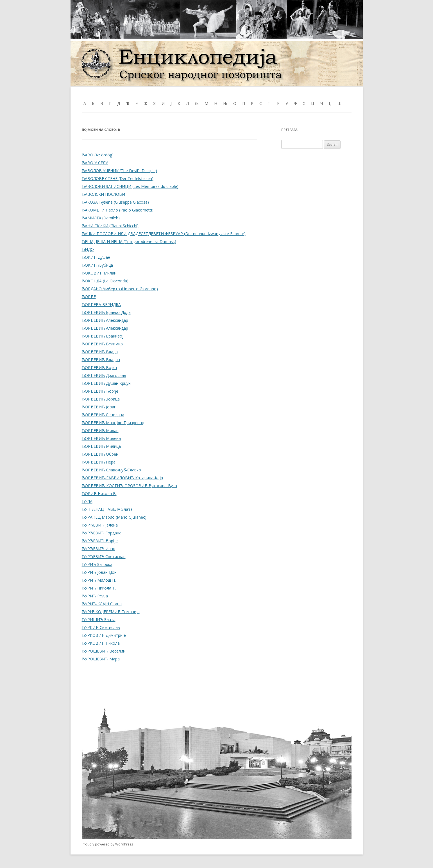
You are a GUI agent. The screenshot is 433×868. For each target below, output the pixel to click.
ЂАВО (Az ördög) (98, 155)
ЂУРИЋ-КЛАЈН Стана (102, 604)
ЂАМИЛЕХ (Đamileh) (101, 218)
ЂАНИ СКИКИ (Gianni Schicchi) (110, 226)
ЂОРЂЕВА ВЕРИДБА (101, 304)
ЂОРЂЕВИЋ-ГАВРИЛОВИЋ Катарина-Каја (122, 478)
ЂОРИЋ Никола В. (99, 493)
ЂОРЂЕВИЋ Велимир (102, 344)
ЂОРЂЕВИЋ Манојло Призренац (113, 423)
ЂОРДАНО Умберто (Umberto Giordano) (120, 289)
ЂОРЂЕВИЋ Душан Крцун (106, 383)
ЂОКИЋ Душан (96, 257)
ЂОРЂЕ (89, 297)
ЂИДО (88, 249)
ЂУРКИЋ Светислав (101, 627)
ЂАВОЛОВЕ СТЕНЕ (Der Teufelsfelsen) (118, 178)
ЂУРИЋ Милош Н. (99, 580)
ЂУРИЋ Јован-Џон (99, 572)
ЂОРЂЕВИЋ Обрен (100, 454)
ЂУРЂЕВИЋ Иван (98, 549)
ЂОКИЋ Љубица (97, 265)
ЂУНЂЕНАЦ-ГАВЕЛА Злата (107, 509)
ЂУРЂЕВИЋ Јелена (100, 525)
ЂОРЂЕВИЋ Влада (100, 352)
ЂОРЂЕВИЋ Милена (101, 438)
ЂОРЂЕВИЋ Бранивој (103, 336)
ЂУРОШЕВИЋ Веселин (104, 651)
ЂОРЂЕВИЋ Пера (99, 462)
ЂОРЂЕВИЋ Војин (99, 367)
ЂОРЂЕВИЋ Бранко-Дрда (106, 312)
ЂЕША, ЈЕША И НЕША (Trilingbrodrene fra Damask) (129, 241)
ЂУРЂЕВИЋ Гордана (102, 533)
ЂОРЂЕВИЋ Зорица (101, 399)
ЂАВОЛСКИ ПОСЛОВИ (103, 194)
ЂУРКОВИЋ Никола (101, 643)
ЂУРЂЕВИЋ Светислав (104, 556)
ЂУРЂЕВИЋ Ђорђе (100, 541)
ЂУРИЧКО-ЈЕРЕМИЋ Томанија (111, 612)
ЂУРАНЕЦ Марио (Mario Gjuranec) (114, 517)
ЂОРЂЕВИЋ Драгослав (104, 375)
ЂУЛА (87, 501)
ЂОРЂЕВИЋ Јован (99, 407)
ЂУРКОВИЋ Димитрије (104, 635)
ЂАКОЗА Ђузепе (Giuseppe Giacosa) (115, 202)
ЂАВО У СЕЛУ (95, 163)
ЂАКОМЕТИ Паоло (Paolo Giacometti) (118, 210)
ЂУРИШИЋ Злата (99, 619)
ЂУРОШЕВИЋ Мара (101, 659)
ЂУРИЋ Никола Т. (99, 588)
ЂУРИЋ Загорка (97, 564)
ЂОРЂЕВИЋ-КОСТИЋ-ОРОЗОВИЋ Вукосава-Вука (129, 486)
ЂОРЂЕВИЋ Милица (101, 446)
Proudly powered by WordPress (107, 844)
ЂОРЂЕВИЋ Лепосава (103, 415)
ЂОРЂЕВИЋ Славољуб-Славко (111, 470)
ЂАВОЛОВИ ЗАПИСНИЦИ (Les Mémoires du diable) (130, 186)
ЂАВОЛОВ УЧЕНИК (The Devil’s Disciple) (119, 171)
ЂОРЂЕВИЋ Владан (101, 360)
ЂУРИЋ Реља (95, 596)
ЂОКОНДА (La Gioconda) (105, 281)
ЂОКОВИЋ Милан (99, 273)
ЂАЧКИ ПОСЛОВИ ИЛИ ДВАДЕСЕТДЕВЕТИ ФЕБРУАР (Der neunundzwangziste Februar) (164, 234)
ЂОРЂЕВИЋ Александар (105, 320)
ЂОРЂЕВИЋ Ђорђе (100, 391)
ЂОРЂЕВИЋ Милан (100, 430)
